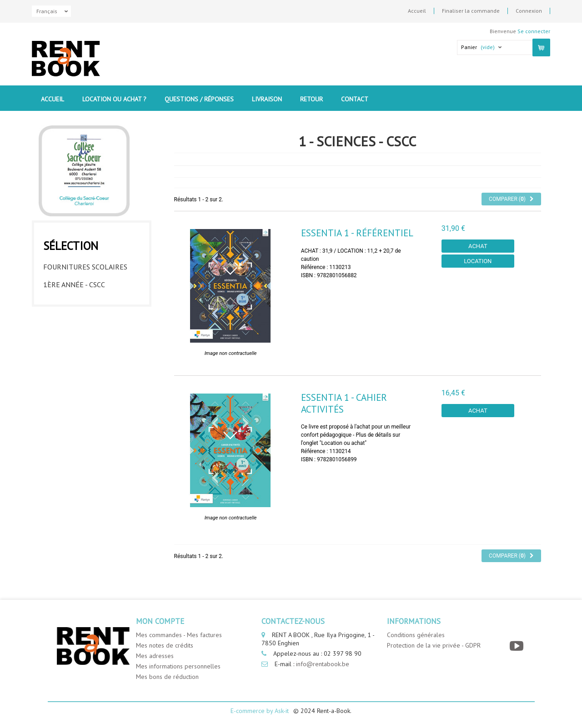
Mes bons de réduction (167, 677)
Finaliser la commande (471, 11)
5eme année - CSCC (75, 353)
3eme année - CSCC (75, 318)
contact (355, 99)
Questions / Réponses (199, 99)
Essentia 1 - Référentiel (357, 233)
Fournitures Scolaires (85, 264)
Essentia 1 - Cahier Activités (344, 403)
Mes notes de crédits (165, 645)
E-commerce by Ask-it (260, 711)
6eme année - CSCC (75, 371)
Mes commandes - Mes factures (179, 635)
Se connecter (534, 31)
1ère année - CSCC (74, 282)
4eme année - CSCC (75, 335)
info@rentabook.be (323, 664)
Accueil (417, 11)
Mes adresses (155, 656)
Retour (311, 99)
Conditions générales (416, 635)
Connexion (529, 11)
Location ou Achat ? (114, 99)
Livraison (267, 99)
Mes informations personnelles (178, 666)
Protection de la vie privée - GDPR (434, 645)
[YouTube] (518, 646)
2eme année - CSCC (75, 300)
